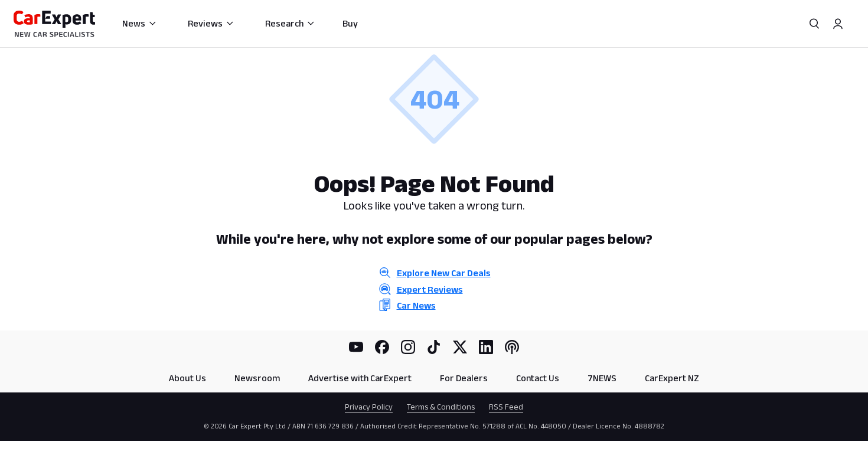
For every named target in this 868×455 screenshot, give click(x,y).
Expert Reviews (430, 289)
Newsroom (257, 378)
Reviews (211, 23)
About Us (187, 378)
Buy (350, 23)
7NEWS (602, 378)
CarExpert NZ (672, 378)
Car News (416, 305)
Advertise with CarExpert (360, 378)
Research (290, 23)
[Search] (814, 24)
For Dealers (464, 378)
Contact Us (538, 378)
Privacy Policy (369, 407)
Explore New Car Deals (444, 273)
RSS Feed (506, 407)
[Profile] (838, 24)
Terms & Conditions (441, 407)
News (140, 23)
